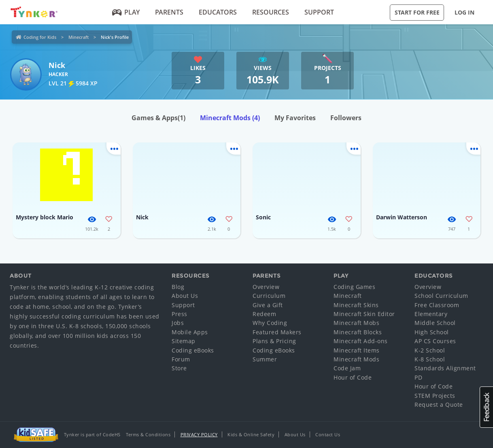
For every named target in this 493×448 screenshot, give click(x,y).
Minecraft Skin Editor (364, 314)
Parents (169, 12)
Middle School (435, 323)
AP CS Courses (435, 341)
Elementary (431, 314)
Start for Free (417, 12)
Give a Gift (268, 305)
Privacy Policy (199, 434)
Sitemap (184, 341)
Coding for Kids (40, 37)
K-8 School (430, 359)
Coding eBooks (193, 350)
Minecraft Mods (230, 118)
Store (179, 368)
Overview (266, 287)
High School (432, 332)
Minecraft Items (357, 350)
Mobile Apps (190, 332)
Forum (181, 359)
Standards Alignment (445, 368)
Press (180, 314)
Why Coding (270, 323)
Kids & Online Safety (251, 434)
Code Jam (347, 368)
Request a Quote (439, 404)
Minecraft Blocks (358, 332)
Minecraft (79, 37)
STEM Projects (435, 396)
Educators (218, 12)
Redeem (264, 314)
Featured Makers (277, 332)
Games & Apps (158, 118)
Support (319, 12)
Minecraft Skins (356, 305)
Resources (271, 12)
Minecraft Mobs (356, 323)
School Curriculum (441, 296)
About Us (185, 296)
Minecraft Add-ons (361, 341)
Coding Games (354, 287)
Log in (464, 12)
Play (126, 12)
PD (418, 377)
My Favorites (295, 118)
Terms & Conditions (148, 434)
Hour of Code (353, 377)
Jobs (178, 323)
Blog (178, 287)
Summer (265, 359)
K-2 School (430, 350)
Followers (346, 118)
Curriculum (269, 296)
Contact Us (328, 434)
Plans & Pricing (274, 341)
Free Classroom (437, 305)
